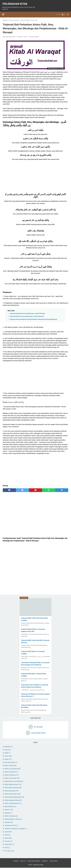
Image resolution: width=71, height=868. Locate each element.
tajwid (8, 838)
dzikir (7, 753)
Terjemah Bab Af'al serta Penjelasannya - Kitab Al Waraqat (27, 315)
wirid (7, 847)
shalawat (9, 822)
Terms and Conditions (34, 861)
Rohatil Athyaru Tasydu (13, 819)
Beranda (16, 861)
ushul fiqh (9, 844)
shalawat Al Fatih (11, 825)
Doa (7, 749)
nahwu (9, 809)
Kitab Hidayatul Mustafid (14, 797)
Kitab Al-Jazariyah (12, 778)
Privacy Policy (54, 861)
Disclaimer (45, 861)
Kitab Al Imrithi (11, 765)
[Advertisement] (35, 176)
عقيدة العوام (10, 850)
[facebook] (9, 488)
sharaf (8, 831)
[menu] (5, 12)
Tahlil (8, 835)
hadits (8, 759)
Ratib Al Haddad (11, 816)
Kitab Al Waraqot (12, 775)
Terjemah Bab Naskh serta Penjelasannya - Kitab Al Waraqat (27, 312)
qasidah (8, 812)
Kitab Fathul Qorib (12, 794)
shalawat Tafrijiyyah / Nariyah (16, 828)
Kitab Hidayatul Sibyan (13, 800)
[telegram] (62, 488)
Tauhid (8, 841)
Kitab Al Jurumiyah (12, 768)
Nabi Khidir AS (10, 806)
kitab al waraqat (11, 771)
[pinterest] (35, 488)
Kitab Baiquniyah (12, 790)
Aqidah (8, 746)
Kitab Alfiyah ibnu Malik (14, 781)
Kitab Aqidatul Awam (13, 784)
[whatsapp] (49, 488)
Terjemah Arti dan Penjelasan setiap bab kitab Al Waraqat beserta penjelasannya (33, 318)
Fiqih (8, 756)
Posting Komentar (34, 35)
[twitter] (22, 488)
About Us (23, 861)
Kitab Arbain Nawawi (13, 787)
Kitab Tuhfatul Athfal (13, 803)
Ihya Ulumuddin (11, 762)
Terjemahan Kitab (15, 2)
